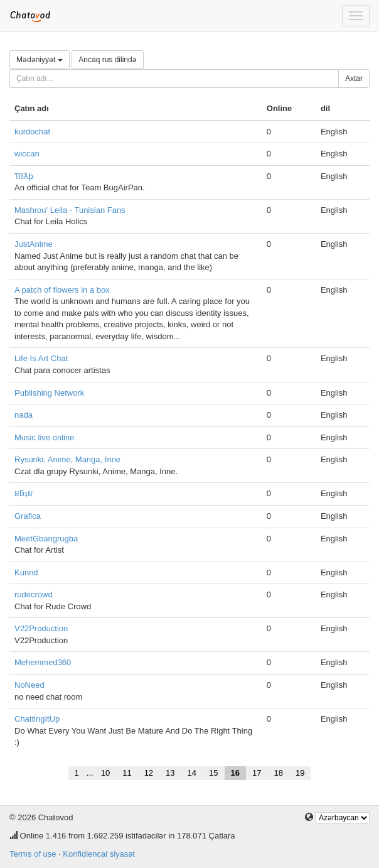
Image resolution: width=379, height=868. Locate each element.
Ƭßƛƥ (24, 176)
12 (149, 773)
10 (105, 773)
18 (278, 773)
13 (170, 773)
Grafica (28, 516)
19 (300, 773)
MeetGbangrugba (46, 539)
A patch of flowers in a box (62, 290)
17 (257, 773)
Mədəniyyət (40, 60)
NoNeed (29, 685)
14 (192, 773)
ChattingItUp (37, 719)
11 (127, 773)
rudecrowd (34, 594)
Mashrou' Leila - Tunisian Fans (70, 210)
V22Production (41, 628)
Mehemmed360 (43, 662)
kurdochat (32, 132)
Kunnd (26, 572)
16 (235, 773)
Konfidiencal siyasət (99, 854)
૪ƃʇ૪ (24, 493)
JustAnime (34, 244)
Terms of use (33, 854)
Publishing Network (49, 393)
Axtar (354, 79)
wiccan (27, 154)
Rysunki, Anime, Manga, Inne (67, 459)
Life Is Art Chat (41, 358)
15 (213, 773)
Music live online (44, 437)
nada (24, 415)
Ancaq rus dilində (107, 60)
